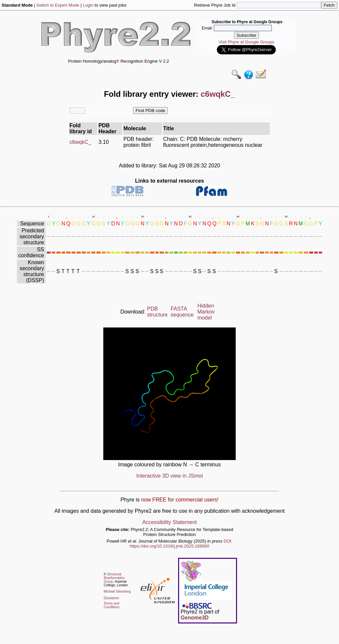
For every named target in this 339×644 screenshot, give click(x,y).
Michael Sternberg (117, 591)
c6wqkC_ (80, 142)
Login (88, 5)
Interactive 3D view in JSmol (170, 476)
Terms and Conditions (111, 605)
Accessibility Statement (170, 522)
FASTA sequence (182, 312)
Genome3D (195, 618)
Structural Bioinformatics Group (114, 578)
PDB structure (157, 312)
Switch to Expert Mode (58, 5)
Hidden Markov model (206, 312)
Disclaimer (111, 598)
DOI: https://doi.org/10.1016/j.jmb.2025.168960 (181, 544)
